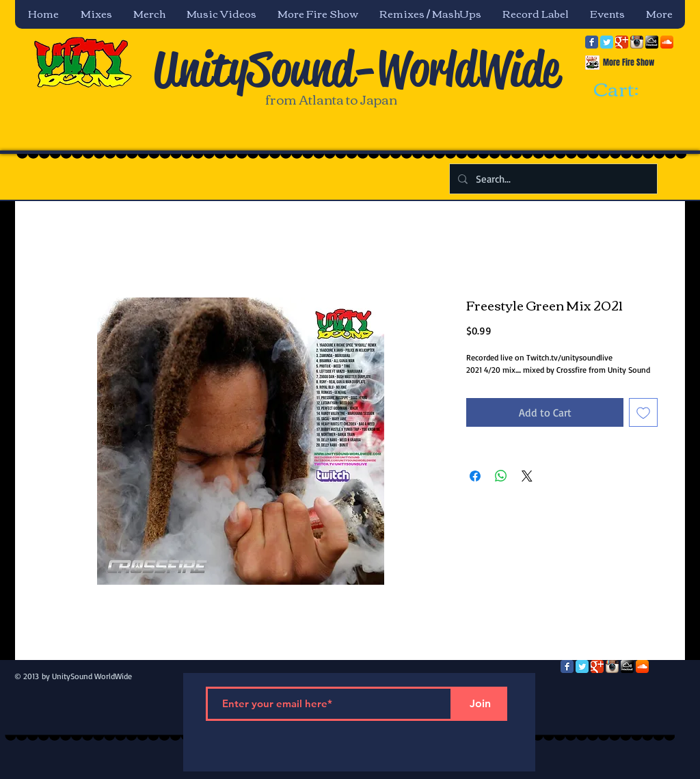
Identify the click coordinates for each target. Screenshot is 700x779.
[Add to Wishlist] (643, 412)
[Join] (480, 704)
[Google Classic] (622, 42)
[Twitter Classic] (607, 42)
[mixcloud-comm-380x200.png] (652, 42)
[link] (628, 90)
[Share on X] (527, 476)
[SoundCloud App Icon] (667, 42)
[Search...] (552, 179)
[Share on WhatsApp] (501, 476)
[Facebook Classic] (592, 42)
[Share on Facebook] (475, 476)
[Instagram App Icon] (637, 42)
